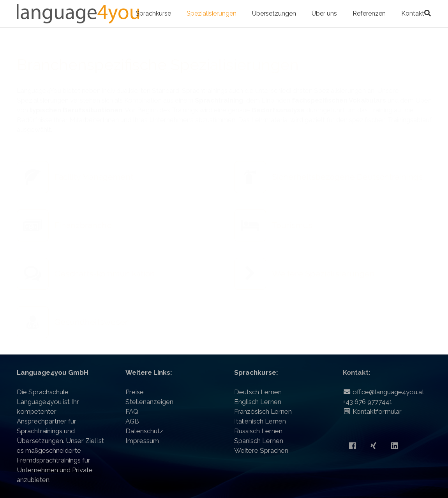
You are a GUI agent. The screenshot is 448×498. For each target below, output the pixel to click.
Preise (135, 392)
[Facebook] (353, 446)
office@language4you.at (384, 392)
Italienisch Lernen (260, 421)
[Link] (78, 14)
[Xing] (374, 446)
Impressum (142, 441)
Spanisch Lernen (259, 441)
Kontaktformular (372, 411)
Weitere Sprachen (261, 450)
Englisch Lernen (258, 402)
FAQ (132, 411)
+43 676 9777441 (368, 402)
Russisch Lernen (258, 431)
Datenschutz (144, 431)
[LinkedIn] (395, 446)
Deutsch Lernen (258, 392)
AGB (132, 421)
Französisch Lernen (263, 411)
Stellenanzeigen (149, 402)
